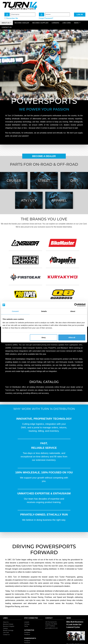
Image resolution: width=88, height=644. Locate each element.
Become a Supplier (40, 23)
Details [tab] (44, 311)
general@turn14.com (52, 628)
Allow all (72, 337)
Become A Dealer (44, 156)
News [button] (77, 23)
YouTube (27, 624)
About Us (6, 622)
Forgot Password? (46, 18)
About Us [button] (6, 23)
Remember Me (12, 18)
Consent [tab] (15, 311)
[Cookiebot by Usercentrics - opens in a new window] (76, 305)
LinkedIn (27, 622)
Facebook (27, 634)
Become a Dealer (22, 23)
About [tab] (73, 311)
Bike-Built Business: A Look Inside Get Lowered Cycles (75, 624)
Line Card (67, 23)
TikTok (26, 626)
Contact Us (7, 27)
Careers (56, 23)
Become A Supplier (9, 626)
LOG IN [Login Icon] (80, 15)
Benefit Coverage (8, 630)
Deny (44, 337)
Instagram (27, 632)
